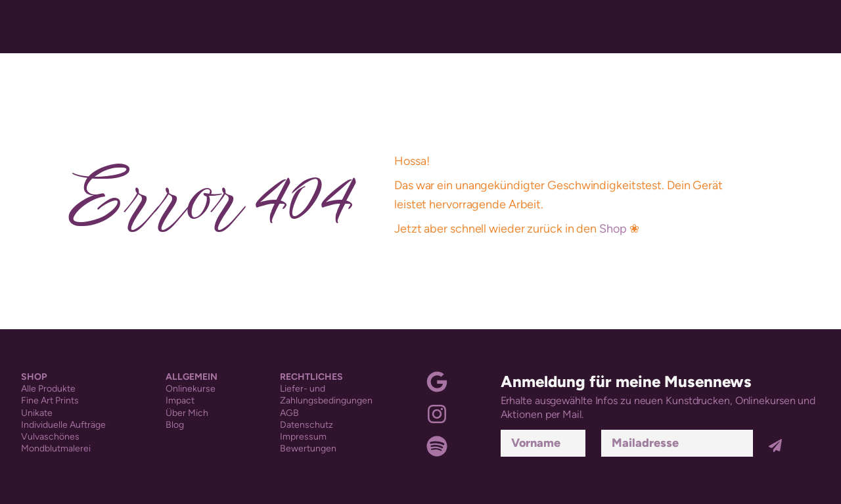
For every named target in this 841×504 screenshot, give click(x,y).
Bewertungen (308, 448)
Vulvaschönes (50, 437)
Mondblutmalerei (56, 448)
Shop (613, 229)
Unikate (37, 413)
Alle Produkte (48, 389)
